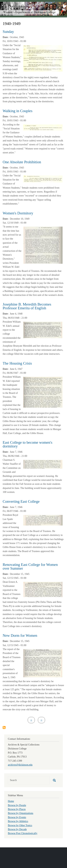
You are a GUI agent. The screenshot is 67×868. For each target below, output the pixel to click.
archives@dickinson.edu (20, 765)
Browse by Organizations (21, 813)
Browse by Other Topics (20, 825)
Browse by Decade (17, 829)
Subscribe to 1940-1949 (4, 728)
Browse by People (17, 805)
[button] (43, 58)
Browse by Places (17, 809)
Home (11, 801)
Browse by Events (17, 817)
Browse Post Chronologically (23, 833)
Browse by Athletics (18, 821)
